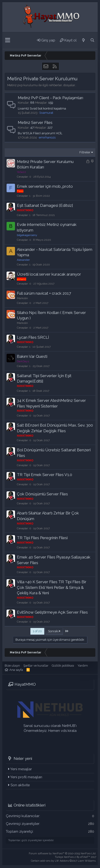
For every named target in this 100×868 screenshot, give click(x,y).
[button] (8, 40)
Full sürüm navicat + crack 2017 (44, 293)
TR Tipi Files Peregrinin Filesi (42, 538)
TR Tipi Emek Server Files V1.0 (44, 475)
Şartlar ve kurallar (36, 666)
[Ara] (92, 40)
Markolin (22, 298)
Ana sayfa (16, 670)
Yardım (83, 666)
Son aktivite (20, 785)
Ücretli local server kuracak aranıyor (49, 274)
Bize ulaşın (12, 666)
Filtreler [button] (85, 152)
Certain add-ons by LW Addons (64, 861)
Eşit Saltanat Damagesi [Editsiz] (45, 205)
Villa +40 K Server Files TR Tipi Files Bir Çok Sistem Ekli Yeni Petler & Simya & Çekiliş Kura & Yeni (52, 587)
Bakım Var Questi (32, 356)
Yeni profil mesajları (26, 777)
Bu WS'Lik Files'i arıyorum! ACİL (40, 133)
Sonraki (54, 631)
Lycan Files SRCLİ (33, 337)
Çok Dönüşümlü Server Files (42, 494)
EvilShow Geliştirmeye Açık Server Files (52, 612)
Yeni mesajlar (21, 769)
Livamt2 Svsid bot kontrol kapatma (42, 108)
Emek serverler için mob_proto (45, 186)
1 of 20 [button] (37, 631)
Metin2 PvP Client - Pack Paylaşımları (50, 98)
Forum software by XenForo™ (63, 854)
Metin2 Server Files (35, 122)
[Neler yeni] (83, 40)
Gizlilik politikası (63, 666)
